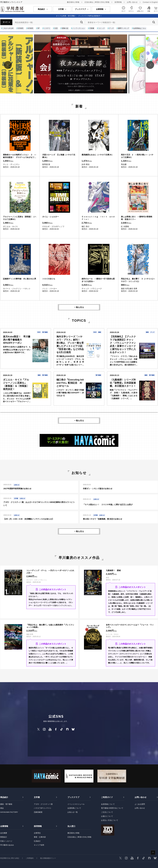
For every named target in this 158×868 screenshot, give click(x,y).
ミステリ (47, 28)
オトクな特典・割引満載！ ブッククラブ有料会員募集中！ (79, 16)
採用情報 (118, 2)
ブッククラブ (73, 797)
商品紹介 (4, 797)
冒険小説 (65, 28)
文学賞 (37, 797)
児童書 (92, 28)
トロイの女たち (49, 279)
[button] (8, 65)
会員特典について (74, 808)
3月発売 (21, 28)
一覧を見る (79, 307)
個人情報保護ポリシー (48, 858)
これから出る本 (8, 28)
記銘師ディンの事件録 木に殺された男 (20, 279)
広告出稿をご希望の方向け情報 (97, 2)
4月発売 (31, 28)
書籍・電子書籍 (6, 804)
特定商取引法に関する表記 (10, 858)
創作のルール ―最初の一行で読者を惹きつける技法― (98, 280)
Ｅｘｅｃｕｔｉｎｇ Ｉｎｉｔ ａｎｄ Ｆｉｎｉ (99, 218)
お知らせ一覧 (73, 812)
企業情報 (4, 826)
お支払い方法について (110, 820)
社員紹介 (37, 841)
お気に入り (140, 11)
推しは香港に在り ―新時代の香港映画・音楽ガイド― (137, 218)
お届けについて (107, 816)
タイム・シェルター (51, 217)
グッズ (111, 28)
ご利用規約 (30, 858)
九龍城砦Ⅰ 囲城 (113, 570)
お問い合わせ (132, 2)
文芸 (56, 28)
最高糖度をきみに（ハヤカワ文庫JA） (98, 155)
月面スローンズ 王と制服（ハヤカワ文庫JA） (59, 156)
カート (156, 11)
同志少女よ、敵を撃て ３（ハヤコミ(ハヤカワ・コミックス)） (138, 280)
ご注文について (107, 812)
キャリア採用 (39, 845)
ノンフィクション (79, 28)
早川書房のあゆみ (7, 845)
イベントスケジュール (76, 804)
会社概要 (4, 833)
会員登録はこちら (140, 28)
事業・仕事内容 (40, 837)
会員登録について (108, 804)
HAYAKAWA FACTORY (9, 812)
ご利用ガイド (107, 797)
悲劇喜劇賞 (38, 812)
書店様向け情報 (73, 2)
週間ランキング (123, 28)
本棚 (149, 11)
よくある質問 (140, 804)
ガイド (123, 11)
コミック (102, 28)
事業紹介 (4, 837)
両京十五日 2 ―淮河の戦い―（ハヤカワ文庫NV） (137, 156)
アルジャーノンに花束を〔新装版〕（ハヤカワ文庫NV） (20, 218)
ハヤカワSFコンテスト (43, 808)
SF (39, 28)
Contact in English (150, 2)
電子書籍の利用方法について (112, 808)
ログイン (131, 11)
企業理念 (37, 833)
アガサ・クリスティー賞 (43, 804)
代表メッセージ (6, 841)
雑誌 (2, 808)
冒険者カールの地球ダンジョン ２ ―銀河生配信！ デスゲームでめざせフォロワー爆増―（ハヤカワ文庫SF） (20, 156)
